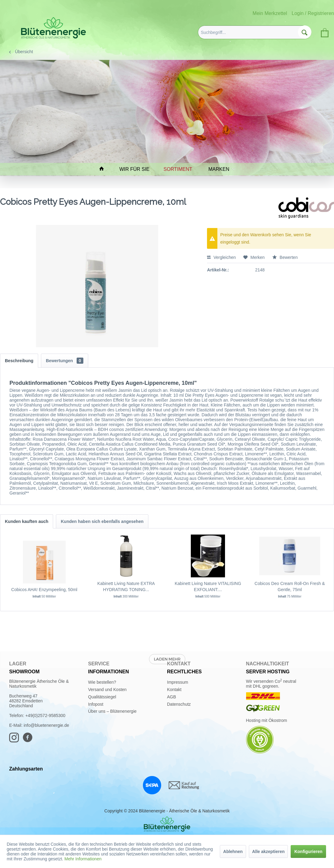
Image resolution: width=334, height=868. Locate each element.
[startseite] (104, 169)
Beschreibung (19, 361)
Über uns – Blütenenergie (113, 711)
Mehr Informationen (83, 859)
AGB (172, 697)
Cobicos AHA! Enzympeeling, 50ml (44, 590)
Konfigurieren (308, 851)
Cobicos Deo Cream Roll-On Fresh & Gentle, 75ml (290, 587)
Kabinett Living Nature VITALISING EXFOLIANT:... (208, 587)
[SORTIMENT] (181, 169)
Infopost (96, 704)
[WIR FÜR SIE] (137, 169)
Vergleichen (221, 257)
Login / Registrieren (313, 13)
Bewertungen (64, 361)
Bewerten (285, 257)
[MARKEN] (221, 169)
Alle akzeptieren (269, 851)
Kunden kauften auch (27, 521)
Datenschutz (179, 704)
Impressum (178, 682)
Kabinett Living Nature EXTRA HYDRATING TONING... (126, 587)
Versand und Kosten (107, 690)
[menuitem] (255, 32)
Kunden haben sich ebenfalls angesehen (102, 521)
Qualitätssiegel (102, 697)
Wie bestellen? (102, 682)
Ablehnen (233, 851)
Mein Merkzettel (270, 13)
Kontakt (174, 690)
